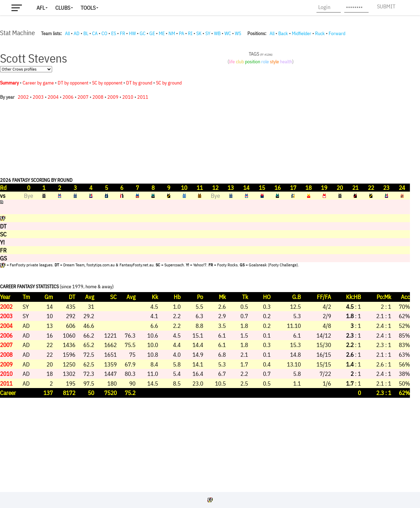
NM (172, 33)
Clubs (63, 8)
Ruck (320, 33)
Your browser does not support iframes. (205, 263)
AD (77, 33)
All (67, 33)
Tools (88, 8)
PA (182, 33)
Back (283, 33)
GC (143, 33)
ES (114, 33)
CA (95, 33)
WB (217, 33)
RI (190, 33)
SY (208, 33)
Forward (337, 33)
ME (162, 33)
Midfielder (302, 33)
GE (152, 33)
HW (132, 33)
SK (199, 33)
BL (86, 33)
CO (104, 33)
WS (238, 33)
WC (228, 33)
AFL (41, 8)
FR (122, 33)
